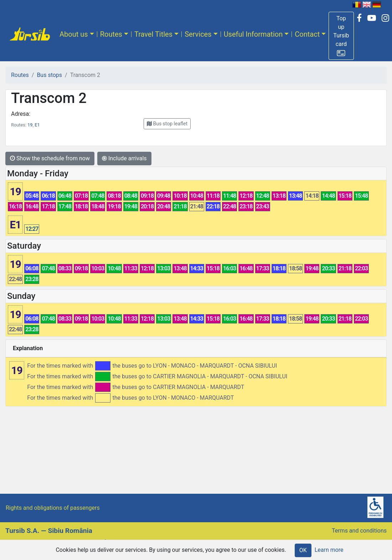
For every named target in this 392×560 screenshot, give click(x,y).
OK (303, 550)
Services (198, 34)
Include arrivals (124, 158)
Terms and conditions (359, 531)
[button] (341, 36)
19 (30, 125)
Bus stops (49, 75)
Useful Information (253, 34)
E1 (37, 125)
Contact (307, 34)
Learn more (329, 550)
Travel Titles (153, 34)
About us (74, 34)
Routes (111, 34)
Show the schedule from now (50, 158)
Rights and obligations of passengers (53, 508)
